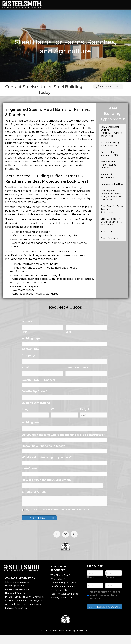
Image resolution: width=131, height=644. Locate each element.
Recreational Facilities (112, 193)
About (62, 5)
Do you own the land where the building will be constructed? (63, 444)
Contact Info (30, 358)
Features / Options (116, 5)
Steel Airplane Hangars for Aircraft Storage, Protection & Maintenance (112, 204)
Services (95, 5)
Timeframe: (30, 478)
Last (68, 341)
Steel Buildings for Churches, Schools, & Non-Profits (111, 231)
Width (55, 418)
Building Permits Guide (62, 607)
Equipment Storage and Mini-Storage (111, 153)
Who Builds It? (58, 588)
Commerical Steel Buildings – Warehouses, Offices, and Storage (111, 140)
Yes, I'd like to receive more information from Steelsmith (58, 519)
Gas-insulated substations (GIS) (110, 162)
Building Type (31, 347)
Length (27, 418)
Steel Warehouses (110, 247)
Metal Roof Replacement (108, 185)
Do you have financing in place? (43, 455)
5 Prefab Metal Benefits (62, 595)
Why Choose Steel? (60, 584)
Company (29, 364)
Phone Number (77, 377)
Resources (68, 13)
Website (81, 640)
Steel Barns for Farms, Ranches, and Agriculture (112, 218)
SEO (88, 640)
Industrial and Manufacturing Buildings (108, 174)
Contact (83, 13)
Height (85, 418)
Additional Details (34, 501)
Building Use (30, 432)
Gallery (53, 13)
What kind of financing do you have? (47, 466)
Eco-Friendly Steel (60, 599)
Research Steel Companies (64, 603)
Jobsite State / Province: (38, 389)
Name (27, 330)
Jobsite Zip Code (34, 400)
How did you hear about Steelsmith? (47, 489)
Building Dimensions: (36, 412)
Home (51, 5)
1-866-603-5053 (21, 599)
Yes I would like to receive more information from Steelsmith (105, 604)
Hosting (72, 640)
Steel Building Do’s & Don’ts (65, 592)
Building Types (78, 5)
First (24, 341)
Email (27, 377)
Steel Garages (108, 240)
